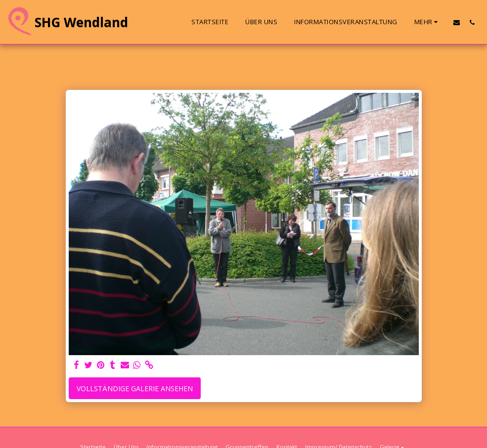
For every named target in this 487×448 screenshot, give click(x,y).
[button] (457, 22)
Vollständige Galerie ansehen (135, 388)
